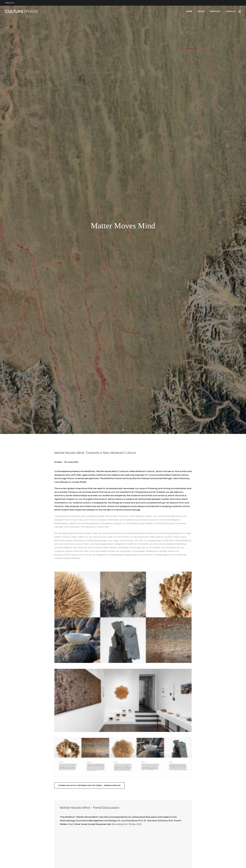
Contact (230, 11)
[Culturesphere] (22, 11)
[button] (239, 11)
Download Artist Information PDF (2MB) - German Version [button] (90, 408)
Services (215, 11)
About (201, 11)
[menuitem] (189, 11)
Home (189, 11)
